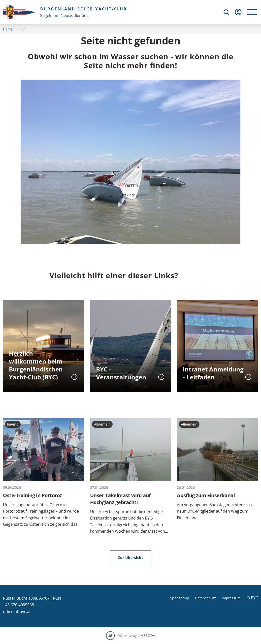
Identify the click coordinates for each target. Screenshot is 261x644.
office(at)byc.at (17, 612)
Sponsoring (180, 598)
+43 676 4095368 (18, 605)
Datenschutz (205, 598)
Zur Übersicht (131, 558)
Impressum (231, 598)
